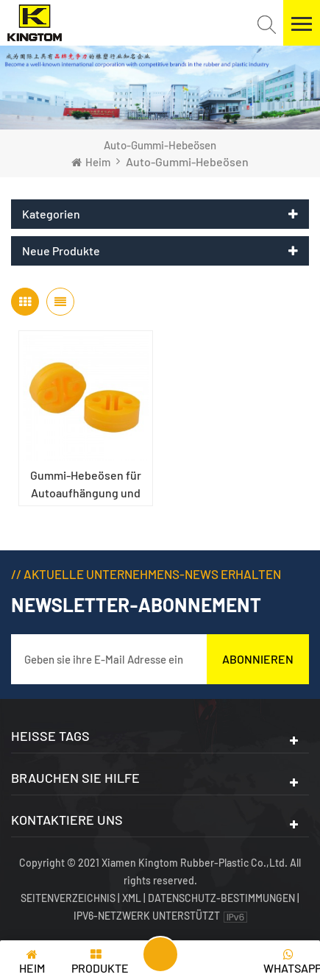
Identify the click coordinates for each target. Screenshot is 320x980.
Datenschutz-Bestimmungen (221, 898)
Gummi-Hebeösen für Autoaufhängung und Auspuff (86, 485)
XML (132, 898)
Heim (91, 162)
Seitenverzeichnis (69, 898)
